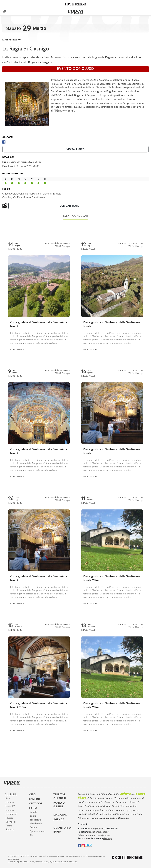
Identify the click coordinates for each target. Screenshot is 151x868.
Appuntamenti (38, 832)
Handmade (36, 824)
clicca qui (108, 838)
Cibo (32, 795)
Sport (33, 816)
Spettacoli (11, 822)
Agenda (59, 820)
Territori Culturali (60, 797)
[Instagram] (83, 845)
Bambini (34, 799)
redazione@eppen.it (99, 832)
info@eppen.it (98, 829)
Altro (32, 836)
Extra (33, 808)
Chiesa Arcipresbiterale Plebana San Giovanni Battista (32, 194)
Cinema (10, 802)
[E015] (89, 845)
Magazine (60, 815)
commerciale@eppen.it (100, 835)
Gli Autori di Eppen (62, 830)
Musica (9, 818)
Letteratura (11, 814)
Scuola (33, 812)
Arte (8, 798)
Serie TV (10, 806)
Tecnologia (36, 820)
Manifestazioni (12, 40)
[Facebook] (4, 142)
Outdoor (36, 804)
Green (33, 828)
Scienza (10, 830)
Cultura (11, 795)
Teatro (9, 826)
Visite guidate (17, 350)
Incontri (10, 810)
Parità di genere (59, 805)
